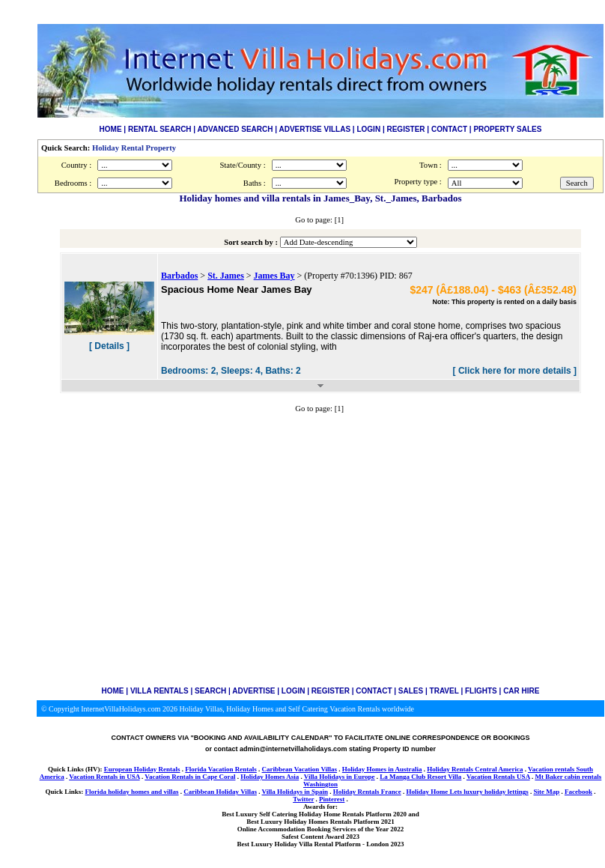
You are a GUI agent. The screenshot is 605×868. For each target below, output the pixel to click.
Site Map (546, 792)
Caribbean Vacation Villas (300, 769)
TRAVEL (444, 691)
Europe (364, 777)
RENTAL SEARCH (160, 129)
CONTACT (449, 129)
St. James (226, 276)
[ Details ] (109, 346)
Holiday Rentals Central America (475, 769)
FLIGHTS (481, 691)
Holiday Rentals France (367, 792)
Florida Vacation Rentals (221, 769)
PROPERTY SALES (507, 129)
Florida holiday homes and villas (132, 792)
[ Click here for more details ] (515, 371)
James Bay (274, 276)
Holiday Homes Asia (270, 777)
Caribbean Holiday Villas (220, 792)
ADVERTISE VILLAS (315, 129)
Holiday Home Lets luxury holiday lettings (467, 792)
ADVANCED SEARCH (235, 129)
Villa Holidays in (329, 777)
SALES (411, 691)
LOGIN (368, 129)
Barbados (179, 276)
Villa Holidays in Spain (294, 792)
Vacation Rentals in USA (104, 777)
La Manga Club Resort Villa (420, 777)
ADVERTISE (253, 691)
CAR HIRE (521, 691)
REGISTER (405, 129)
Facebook (578, 792)
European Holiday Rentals (142, 769)
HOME (111, 129)
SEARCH (210, 691)
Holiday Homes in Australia (382, 769)
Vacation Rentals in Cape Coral (190, 777)
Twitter (303, 799)
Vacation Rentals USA (498, 777)
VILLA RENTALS (159, 691)
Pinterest (332, 799)
